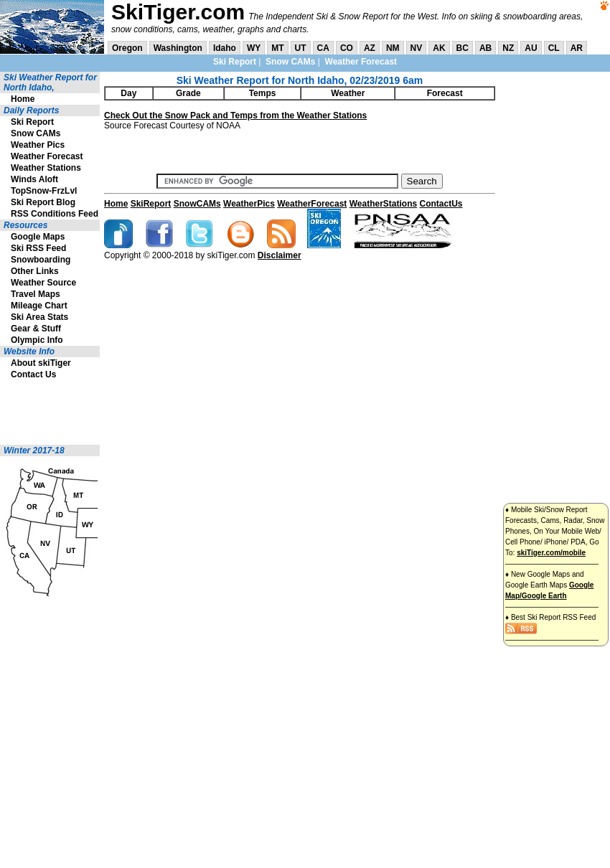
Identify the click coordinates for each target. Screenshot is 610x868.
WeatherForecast (312, 204)
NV (417, 48)
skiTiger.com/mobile (551, 553)
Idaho (225, 48)
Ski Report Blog (43, 202)
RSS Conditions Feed (55, 214)
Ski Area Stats (39, 317)
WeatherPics (249, 204)
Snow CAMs (290, 62)
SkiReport (151, 204)
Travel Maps (36, 294)
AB (485, 48)
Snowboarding (41, 260)
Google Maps (38, 237)
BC (463, 48)
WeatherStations (383, 204)
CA (323, 48)
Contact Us (33, 374)
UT (301, 48)
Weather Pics (38, 145)
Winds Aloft (34, 179)
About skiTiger (41, 363)
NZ (508, 48)
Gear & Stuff (36, 329)
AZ (370, 48)
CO (347, 48)
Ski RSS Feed (38, 248)
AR (577, 48)
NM (393, 48)
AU (531, 48)
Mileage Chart (39, 306)
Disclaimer (280, 255)
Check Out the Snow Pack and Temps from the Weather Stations (235, 115)
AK (439, 48)
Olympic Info (37, 340)
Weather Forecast (361, 62)
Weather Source (43, 283)
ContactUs (441, 204)
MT (277, 48)
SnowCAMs (197, 204)
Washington (178, 48)
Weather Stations (46, 168)
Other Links (35, 271)
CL (554, 48)
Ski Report (235, 62)
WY (254, 48)
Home (23, 99)
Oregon (127, 48)
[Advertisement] (43, 412)
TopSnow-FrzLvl (44, 191)
